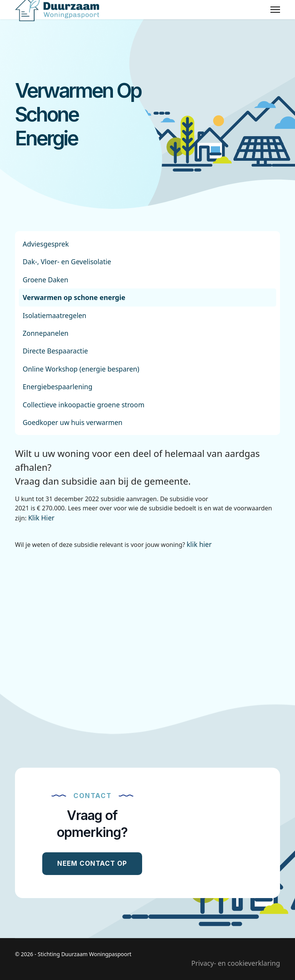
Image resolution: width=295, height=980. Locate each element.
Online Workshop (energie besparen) (81, 369)
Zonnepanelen (46, 333)
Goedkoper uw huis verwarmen (73, 422)
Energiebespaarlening (58, 387)
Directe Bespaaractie (55, 351)
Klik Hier (41, 518)
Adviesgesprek (46, 244)
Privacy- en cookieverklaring (236, 963)
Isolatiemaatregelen (55, 315)
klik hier (199, 544)
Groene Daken (46, 280)
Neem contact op (92, 863)
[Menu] (275, 10)
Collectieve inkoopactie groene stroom (84, 405)
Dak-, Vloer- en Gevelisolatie (67, 262)
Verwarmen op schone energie (74, 297)
